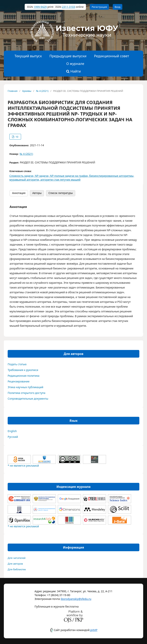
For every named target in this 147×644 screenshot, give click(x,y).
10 (16, 137)
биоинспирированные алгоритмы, (112, 176)
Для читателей (17, 558)
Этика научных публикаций (25, 387)
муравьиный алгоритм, (25, 180)
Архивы (27, 91)
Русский (13, 437)
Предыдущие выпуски (68, 56)
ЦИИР (94, 630)
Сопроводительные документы (28, 399)
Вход (118, 7)
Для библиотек (17, 569)
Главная (13, 91)
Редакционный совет (111, 56)
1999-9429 (40, 7)
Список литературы (61, 193)
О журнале (75, 64)
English (12, 431)
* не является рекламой (23, 466)
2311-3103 (69, 7)
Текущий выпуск (28, 56)
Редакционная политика (24, 376)
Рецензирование (19, 381)
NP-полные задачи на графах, (70, 176)
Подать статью (17, 364)
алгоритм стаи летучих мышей (60, 180)
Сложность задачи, (22, 176)
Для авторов (15, 564)
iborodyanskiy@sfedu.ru (70, 599)
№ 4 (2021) (42, 91)
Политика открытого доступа (27, 393)
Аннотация (19, 193)
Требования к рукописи (23, 370)
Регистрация (99, 7)
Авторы (37, 193)
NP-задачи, (42, 176)
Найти (73, 71)
